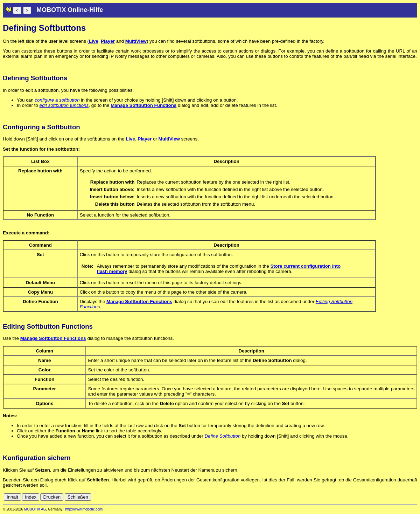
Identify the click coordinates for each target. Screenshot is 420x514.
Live (94, 41)
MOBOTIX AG (35, 509)
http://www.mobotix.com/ (84, 509)
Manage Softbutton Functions (143, 105)
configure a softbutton (57, 100)
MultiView (136, 41)
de (406, 497)
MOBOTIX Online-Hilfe (70, 10)
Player (108, 41)
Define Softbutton (222, 436)
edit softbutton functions (64, 105)
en (414, 497)
